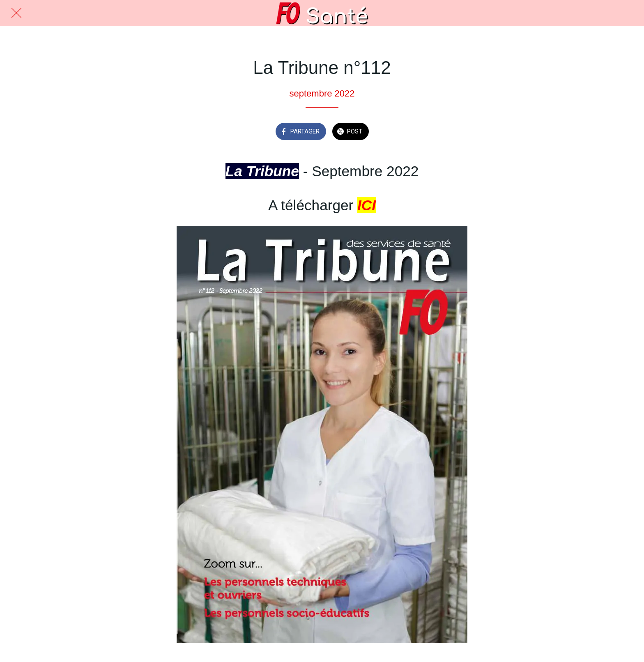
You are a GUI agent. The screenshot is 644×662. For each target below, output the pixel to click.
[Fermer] (16, 13)
